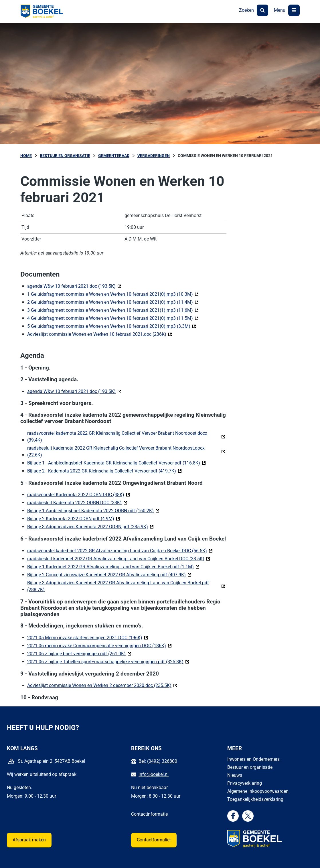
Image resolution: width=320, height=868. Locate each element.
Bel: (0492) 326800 (158, 761)
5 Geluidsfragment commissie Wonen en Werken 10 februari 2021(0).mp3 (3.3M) (112, 326)
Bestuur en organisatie (250, 767)
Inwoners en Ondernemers (253, 759)
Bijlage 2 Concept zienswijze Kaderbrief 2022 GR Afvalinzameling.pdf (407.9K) (109, 574)
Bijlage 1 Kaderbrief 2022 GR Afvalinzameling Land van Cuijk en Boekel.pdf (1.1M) (113, 566)
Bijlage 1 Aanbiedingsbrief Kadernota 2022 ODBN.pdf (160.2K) (93, 510)
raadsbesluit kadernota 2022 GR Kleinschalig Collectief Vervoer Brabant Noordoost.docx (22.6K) (116, 451)
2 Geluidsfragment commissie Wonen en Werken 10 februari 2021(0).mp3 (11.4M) (113, 302)
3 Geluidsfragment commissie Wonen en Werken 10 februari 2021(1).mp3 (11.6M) (113, 310)
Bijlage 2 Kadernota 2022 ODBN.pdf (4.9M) (74, 518)
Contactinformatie (149, 814)
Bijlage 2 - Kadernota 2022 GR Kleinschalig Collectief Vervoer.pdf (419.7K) (104, 471)
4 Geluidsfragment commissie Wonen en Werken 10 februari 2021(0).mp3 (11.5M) (113, 318)
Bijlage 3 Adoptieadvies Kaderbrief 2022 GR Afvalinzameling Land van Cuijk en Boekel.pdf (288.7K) (118, 586)
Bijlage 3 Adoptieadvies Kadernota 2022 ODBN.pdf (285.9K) (90, 526)
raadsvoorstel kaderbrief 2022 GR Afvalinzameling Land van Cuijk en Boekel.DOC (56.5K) (120, 550)
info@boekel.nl (154, 774)
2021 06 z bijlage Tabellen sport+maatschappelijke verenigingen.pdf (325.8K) (108, 661)
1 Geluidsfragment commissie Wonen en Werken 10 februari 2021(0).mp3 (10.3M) (113, 294)
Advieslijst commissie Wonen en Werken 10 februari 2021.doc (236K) (100, 334)
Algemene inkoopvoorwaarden (258, 791)
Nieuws (235, 775)
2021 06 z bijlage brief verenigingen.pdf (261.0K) (79, 653)
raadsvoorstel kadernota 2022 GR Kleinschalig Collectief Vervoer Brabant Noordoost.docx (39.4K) (117, 437)
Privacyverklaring (245, 783)
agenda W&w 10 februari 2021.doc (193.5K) (74, 286)
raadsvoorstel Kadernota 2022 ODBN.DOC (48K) (79, 494)
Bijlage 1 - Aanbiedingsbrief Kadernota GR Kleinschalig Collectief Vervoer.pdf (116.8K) (116, 463)
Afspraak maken (29, 840)
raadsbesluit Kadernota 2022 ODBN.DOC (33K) (77, 502)
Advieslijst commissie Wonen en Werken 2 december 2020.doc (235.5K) (102, 685)
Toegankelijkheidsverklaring (255, 799)
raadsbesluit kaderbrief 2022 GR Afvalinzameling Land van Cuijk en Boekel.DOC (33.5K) (119, 558)
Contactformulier (154, 840)
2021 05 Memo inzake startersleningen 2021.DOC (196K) (88, 637)
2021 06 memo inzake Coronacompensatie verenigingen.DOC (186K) (99, 645)
